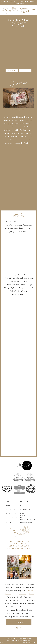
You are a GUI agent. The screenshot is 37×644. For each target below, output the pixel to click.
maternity (22, 594)
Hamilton (30, 591)
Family (31, 594)
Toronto (8, 594)
